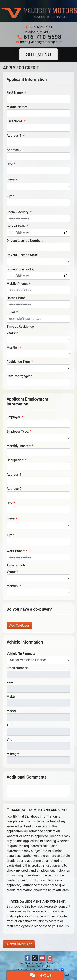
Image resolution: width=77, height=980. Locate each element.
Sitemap (32, 970)
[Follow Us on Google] (49, 958)
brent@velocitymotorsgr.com (41, 42)
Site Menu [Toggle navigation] (39, 54)
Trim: (10, 725)
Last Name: (15, 121)
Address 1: (14, 136)
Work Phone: (16, 551)
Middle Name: (17, 107)
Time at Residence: (21, 327)
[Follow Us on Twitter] (35, 958)
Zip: (9, 196)
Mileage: (13, 754)
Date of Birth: (16, 226)
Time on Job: (16, 565)
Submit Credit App (19, 944)
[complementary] (65, 968)
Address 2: (14, 150)
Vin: (9, 740)
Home (21, 963)
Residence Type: (19, 362)
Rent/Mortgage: (18, 376)
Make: (11, 697)
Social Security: (18, 212)
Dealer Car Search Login (38, 966)
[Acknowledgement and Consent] (8, 810)
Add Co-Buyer (19, 625)
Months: (13, 347)
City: (10, 164)
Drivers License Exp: (21, 269)
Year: (10, 682)
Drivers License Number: (25, 241)
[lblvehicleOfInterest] (38, 660)
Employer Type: (18, 431)
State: (11, 180)
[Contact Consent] (8, 902)
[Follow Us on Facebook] (28, 958)
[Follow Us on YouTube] (42, 958)
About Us (29, 963)
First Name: (15, 93)
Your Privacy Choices (51, 970)
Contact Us (40, 963)
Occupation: (15, 460)
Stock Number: (17, 668)
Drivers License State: (23, 255)
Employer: (14, 417)
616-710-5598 (42, 37)
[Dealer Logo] (38, 13)
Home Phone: (17, 298)
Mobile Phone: (17, 284)
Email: (11, 312)
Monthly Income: (19, 446)
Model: (12, 711)
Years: (11, 333)
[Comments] (38, 791)
